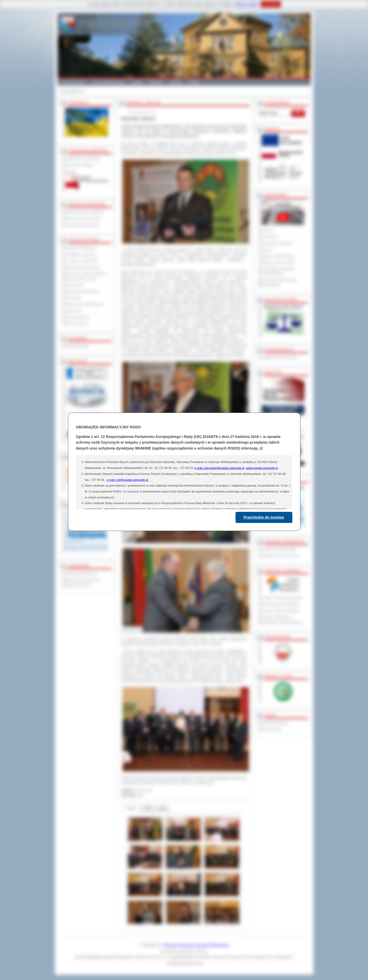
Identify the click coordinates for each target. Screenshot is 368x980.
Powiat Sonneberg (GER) (279, 549)
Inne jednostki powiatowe (83, 225)
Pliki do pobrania (77, 323)
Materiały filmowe (77, 346)
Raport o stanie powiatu (278, 256)
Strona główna (70, 91)
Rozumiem (271, 4)
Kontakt (194, 82)
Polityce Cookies (247, 4)
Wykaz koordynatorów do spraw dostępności (83, 582)
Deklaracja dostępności (81, 574)
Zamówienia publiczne (81, 248)
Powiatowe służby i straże (83, 219)
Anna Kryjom (144, 790)
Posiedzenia (270, 237)
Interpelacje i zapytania (277, 243)
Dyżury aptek (75, 285)
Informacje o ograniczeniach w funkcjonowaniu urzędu (86, 276)
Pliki (148, 808)
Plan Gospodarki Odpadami (281, 604)
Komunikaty (74, 298)
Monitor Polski (271, 730)
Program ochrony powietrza (281, 611)
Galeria (137, 82)
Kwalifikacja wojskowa (81, 254)
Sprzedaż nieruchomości (82, 291)
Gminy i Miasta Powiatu (109, 82)
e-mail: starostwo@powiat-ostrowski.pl (219, 468)
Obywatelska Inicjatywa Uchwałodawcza (278, 271)
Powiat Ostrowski (73, 82)
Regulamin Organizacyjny (83, 158)
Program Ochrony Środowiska (282, 598)
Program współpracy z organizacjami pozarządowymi (282, 620)
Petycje (267, 250)
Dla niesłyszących (78, 317)
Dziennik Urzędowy (275, 723)
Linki (162, 808)
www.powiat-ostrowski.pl (262, 468)
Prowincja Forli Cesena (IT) (280, 556)
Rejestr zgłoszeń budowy (83, 267)
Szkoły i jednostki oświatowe (85, 212)
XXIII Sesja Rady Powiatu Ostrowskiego (279, 283)
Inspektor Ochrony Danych (280, 358)
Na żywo (268, 230)
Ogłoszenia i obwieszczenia (84, 304)
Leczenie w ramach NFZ (82, 261)
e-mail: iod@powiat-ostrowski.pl (127, 480)
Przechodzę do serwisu (264, 517)
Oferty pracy (74, 311)
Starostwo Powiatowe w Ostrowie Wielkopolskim (196, 945)
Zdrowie (175, 82)
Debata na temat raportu (278, 262)
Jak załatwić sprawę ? (80, 165)
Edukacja (156, 82)
